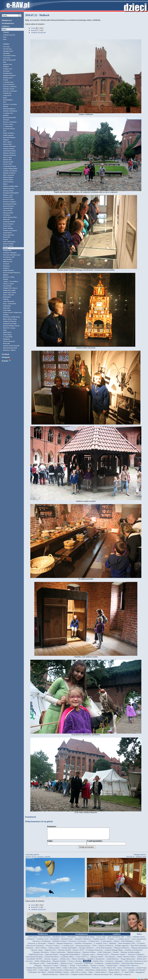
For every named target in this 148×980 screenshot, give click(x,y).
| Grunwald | (78, 966)
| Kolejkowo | (99, 966)
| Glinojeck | (31, 941)
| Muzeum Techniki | (59, 963)
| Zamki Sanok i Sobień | (53, 970)
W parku (6, 80)
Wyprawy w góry (8, 195)
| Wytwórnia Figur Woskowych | (132, 966)
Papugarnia (6, 339)
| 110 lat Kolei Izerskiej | (104, 950)
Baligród (6, 275)
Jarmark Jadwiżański (9, 146)
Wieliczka (6, 299)
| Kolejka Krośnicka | (112, 966)
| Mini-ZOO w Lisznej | (79, 974)
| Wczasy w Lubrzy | (53, 948)
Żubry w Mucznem (9, 295)
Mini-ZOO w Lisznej (9, 328)
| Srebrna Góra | (65, 961)
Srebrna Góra (7, 226)
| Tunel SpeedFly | (53, 966)
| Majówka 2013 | (50, 952)
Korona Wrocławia (9, 206)
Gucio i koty (7, 58)
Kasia (5, 39)
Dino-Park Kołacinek (9, 137)
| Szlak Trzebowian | (104, 954)
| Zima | (129, 939)
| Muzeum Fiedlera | (89, 954)
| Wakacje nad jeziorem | (139, 950)
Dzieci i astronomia (9, 175)
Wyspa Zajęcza (7, 335)
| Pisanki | (116, 954)
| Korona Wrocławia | (52, 959)
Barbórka (6, 115)
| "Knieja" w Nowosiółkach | (79, 968)
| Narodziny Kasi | (67, 941)
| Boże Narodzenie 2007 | (116, 939)
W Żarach (6, 120)
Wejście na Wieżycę (9, 133)
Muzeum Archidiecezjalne (11, 186)
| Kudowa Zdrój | (54, 950)
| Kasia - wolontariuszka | (126, 970)
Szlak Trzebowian (8, 182)
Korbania (6, 315)
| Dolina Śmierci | (101, 974)
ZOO (5, 102)
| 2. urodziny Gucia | (123, 941)
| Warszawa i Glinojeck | (136, 957)
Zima (5, 62)
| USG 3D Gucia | (45, 939)
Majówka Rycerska (9, 188)
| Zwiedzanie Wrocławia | (94, 952)
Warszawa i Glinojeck (9, 202)
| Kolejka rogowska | (122, 948)
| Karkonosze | (89, 966)
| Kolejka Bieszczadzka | (35, 970)
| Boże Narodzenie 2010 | (127, 946)
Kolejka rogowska (8, 135)
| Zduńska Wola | (98, 963)
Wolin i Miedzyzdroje (9, 242)
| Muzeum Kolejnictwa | (64, 946)
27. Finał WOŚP (8, 337)
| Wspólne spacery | (99, 941)
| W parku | (111, 941)
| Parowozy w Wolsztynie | (42, 943)
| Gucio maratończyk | (139, 941)
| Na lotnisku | (55, 941)
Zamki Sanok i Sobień (9, 293)
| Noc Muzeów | (110, 959)
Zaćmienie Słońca (8, 208)
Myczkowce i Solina (9, 277)
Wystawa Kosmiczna (9, 341)
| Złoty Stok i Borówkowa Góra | (136, 963)
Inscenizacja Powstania (10, 204)
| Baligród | (38, 968)
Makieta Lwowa (8, 262)
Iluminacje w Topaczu (9, 350)
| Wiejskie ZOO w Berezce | (129, 968)
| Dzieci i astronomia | (58, 954)
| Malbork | (87, 963)
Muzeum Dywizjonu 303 (10, 348)
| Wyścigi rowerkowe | (86, 950)
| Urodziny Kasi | (94, 943)
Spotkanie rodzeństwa (9, 75)
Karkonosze (7, 266)
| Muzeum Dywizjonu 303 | (103, 977)
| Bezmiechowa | (84, 970)
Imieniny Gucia (8, 64)
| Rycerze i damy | (37, 952)
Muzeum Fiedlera (8, 180)
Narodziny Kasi (8, 73)
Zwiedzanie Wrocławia (10, 166)
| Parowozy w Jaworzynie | (77, 943)
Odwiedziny (7, 53)
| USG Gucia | (33, 939)
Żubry (5, 330)
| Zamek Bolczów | (113, 961)
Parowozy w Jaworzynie (10, 91)
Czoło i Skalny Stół (9, 301)
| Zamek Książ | (141, 970)
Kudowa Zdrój (7, 144)
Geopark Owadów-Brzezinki (11, 346)
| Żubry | (91, 974)
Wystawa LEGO (8, 197)
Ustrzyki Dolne (7, 286)
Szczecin (5, 239)
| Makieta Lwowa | (67, 966)
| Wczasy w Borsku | (75, 963)
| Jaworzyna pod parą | (83, 948)
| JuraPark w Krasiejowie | (83, 946)
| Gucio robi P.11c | (82, 959)
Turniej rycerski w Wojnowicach (12, 312)
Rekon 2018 (6, 308)
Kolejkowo (6, 268)
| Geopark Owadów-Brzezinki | (81, 977)
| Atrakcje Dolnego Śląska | (114, 952)
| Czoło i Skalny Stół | (108, 970)
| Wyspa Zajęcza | (114, 974)
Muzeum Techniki (8, 244)
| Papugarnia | (140, 974)
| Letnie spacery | (107, 943)
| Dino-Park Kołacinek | (138, 948)
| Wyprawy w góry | (89, 957)
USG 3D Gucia (7, 49)
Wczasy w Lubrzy (8, 124)
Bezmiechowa (7, 297)
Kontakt (6, 361)
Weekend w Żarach (9, 89)
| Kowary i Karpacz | (51, 961)
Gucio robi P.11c (8, 211)
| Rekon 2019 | (64, 977)
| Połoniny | (64, 968)
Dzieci (4, 29)
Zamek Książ (7, 306)
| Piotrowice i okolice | (118, 957)
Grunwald (6, 264)
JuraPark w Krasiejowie (10, 111)
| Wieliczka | (95, 970)
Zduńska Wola (7, 250)
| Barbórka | (113, 946)
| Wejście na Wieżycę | (106, 948)
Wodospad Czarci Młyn (10, 324)
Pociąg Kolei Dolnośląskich (11, 193)
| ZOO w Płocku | (41, 950)
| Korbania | (80, 972)
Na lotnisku (6, 71)
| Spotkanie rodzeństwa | (83, 941)
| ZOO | (138, 943)
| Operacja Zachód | (64, 952)
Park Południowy (8, 100)
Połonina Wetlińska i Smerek (11, 326)
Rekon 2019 (6, 343)
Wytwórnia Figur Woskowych (12, 273)
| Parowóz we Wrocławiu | (35, 948)
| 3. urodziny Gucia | (101, 946)
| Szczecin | (29, 963)
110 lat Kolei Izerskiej (9, 151)
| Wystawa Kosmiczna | (50, 977)
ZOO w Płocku (7, 142)
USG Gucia (6, 47)
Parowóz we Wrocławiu (10, 122)
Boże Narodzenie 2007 (9, 60)
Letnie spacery (7, 95)
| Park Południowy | (128, 943)
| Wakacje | (51, 946)
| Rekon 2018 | (32, 972)
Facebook (5, 354)
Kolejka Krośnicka (9, 270)
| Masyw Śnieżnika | (78, 961)
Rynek (5, 98)
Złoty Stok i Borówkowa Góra (12, 255)
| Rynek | (117, 943)
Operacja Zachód (8, 162)
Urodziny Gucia (8, 69)
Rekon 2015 (6, 219)
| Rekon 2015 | (142, 959)
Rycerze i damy (7, 157)
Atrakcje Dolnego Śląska (10, 168)
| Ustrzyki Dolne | (112, 968)
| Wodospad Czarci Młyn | (37, 974)
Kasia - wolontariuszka (10, 304)
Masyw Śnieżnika (8, 228)
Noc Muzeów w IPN (9, 257)
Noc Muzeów (7, 215)
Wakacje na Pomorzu (9, 153)
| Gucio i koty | (101, 939)
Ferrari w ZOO (7, 164)
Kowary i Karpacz (8, 224)
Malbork (6, 248)
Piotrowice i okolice (9, 199)
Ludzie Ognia (7, 310)
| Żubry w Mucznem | (70, 970)
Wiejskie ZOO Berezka (10, 321)
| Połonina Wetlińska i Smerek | (58, 974)
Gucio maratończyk (9, 84)
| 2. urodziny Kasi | (67, 948)
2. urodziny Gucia (8, 82)
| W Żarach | (141, 946)
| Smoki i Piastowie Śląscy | (126, 959)
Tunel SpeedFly (7, 259)
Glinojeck (6, 67)
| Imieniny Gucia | (139, 939)
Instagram (6, 357)
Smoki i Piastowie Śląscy (10, 217)
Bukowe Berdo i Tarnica (10, 319)
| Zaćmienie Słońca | (67, 959)
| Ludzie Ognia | (43, 972)
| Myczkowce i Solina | (51, 968)
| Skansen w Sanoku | (97, 968)
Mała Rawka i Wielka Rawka (11, 317)
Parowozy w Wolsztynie (10, 87)
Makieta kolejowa (8, 177)
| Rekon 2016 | (142, 961)
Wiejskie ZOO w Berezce (10, 288)
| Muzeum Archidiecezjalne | (130, 954)
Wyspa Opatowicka (9, 235)
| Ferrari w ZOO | (78, 952)
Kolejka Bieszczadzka (9, 290)
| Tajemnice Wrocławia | (41, 954)
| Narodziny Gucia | (59, 939)
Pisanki (5, 184)
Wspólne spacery (8, 78)
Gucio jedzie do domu (9, 56)
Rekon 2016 (6, 237)
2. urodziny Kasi (8, 126)
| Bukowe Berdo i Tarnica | (118, 972)
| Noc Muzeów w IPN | (37, 966)
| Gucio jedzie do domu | (86, 939)
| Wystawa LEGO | (103, 957)
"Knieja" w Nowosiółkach (11, 281)
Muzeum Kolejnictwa (9, 109)
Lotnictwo (6, 26)
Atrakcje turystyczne (9, 35)
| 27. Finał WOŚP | (128, 974)
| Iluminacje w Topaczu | (122, 977)
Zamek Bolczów (8, 233)
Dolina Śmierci (7, 332)
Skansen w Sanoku (8, 284)
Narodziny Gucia (8, 51)
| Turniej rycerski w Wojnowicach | (62, 972)
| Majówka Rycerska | (36, 957)
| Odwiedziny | (72, 939)
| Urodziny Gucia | (42, 941)
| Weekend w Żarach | (59, 943)
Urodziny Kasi (7, 93)
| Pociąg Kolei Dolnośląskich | (70, 957)
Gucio (5, 37)
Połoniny (6, 279)
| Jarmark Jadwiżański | (69, 950)
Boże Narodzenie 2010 (9, 118)
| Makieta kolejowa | (74, 954)
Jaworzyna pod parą (9, 129)
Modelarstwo (7, 20)
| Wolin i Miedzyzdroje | (43, 963)
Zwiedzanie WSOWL (9, 222)
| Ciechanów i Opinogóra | (114, 963)
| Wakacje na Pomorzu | (121, 950)
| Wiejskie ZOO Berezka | (137, 972)
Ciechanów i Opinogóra (10, 253)
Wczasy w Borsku (8, 246)
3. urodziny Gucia (8, 113)
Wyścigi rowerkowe (9, 149)
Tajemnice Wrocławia (9, 173)
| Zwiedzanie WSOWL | (34, 961)
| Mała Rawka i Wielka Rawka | (96, 972)
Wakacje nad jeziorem (9, 155)
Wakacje (6, 106)
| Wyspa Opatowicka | (128, 961)
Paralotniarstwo (8, 23)
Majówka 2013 (7, 160)
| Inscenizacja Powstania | (34, 959)
